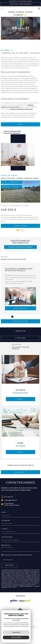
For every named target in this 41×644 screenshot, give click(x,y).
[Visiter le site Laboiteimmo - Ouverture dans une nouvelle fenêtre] (20, 623)
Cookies (25, 629)
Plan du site (15, 627)
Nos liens (35, 627)
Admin (30, 627)
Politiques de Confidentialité (26, 586)
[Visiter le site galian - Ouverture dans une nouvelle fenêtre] (14, 601)
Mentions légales (23, 627)
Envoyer (10, 565)
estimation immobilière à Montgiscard (21, 109)
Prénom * (6, 521)
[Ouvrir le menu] (39, 8)
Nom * (4, 512)
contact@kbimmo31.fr (11, 500)
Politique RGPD (18, 629)
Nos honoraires (7, 627)
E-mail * (6, 529)
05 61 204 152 (9, 497)
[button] (18, 230)
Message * (7, 545)
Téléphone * (8, 537)
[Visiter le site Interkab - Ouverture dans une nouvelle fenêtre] (25, 601)
